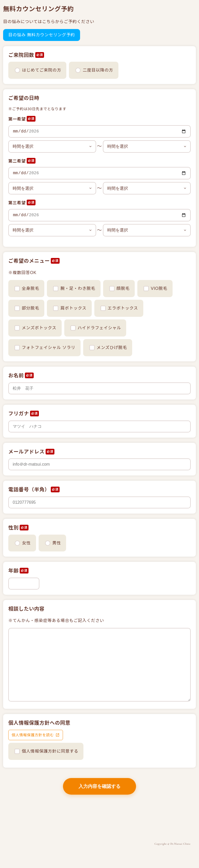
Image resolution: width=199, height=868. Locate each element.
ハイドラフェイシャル (96, 328)
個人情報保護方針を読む (33, 735)
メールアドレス (26, 452)
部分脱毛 (27, 308)
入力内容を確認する (99, 786)
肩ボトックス (70, 308)
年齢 (13, 571)
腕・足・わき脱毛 (74, 289)
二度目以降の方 (98, 70)
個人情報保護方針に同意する (50, 751)
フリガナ (19, 414)
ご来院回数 (21, 55)
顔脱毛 (119, 289)
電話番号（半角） (29, 490)
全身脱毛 (27, 289)
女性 (26, 543)
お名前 (16, 376)
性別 (13, 528)
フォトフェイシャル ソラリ (45, 348)
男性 (57, 543)
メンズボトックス (35, 328)
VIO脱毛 (155, 289)
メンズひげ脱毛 (108, 348)
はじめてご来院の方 (42, 70)
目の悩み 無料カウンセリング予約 (42, 35)
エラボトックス (119, 308)
